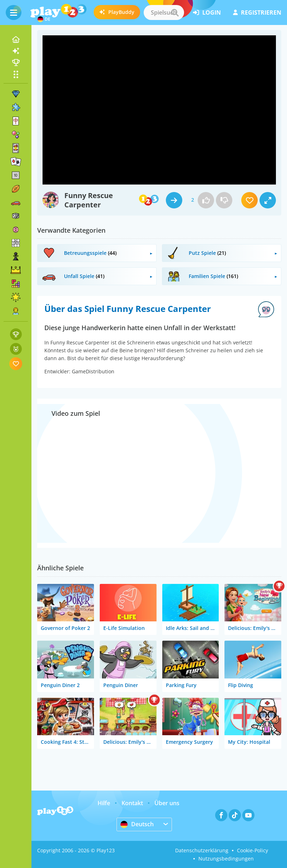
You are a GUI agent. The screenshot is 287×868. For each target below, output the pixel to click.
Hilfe (104, 803)
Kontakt (132, 803)
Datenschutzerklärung (202, 850)
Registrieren (257, 12)
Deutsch (137, 824)
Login (207, 12)
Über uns (167, 803)
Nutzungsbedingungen (226, 859)
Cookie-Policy (253, 850)
